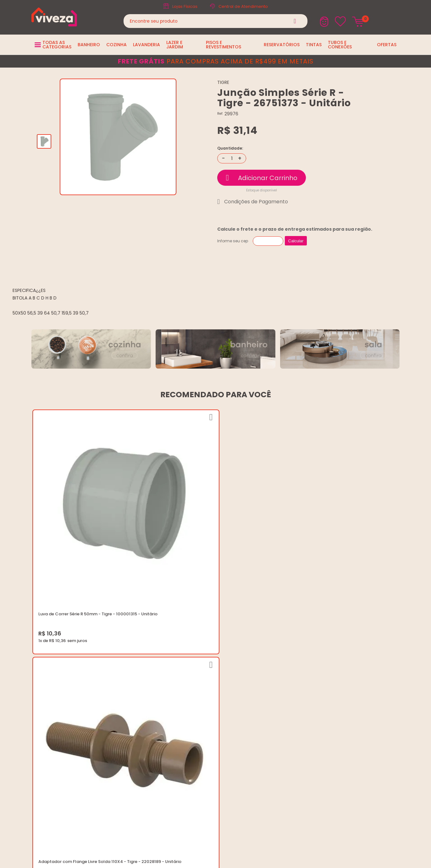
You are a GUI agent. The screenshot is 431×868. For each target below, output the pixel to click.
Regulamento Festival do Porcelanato (223, 707)
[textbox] (216, 21)
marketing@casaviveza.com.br (348, 677)
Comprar (262, 178)
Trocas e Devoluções (206, 699)
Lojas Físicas (185, 6)
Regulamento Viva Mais (208, 714)
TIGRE (223, 82)
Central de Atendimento (243, 6)
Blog (188, 669)
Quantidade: (230, 148)
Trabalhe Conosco (203, 684)
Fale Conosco (331, 692)
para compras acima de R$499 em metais (216, 61)
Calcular (296, 241)
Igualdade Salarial (203, 722)
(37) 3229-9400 (332, 669)
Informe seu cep (233, 241)
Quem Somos (198, 677)
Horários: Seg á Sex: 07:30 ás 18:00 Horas (358, 684)
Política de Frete (200, 692)
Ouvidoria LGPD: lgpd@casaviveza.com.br (227, 730)
